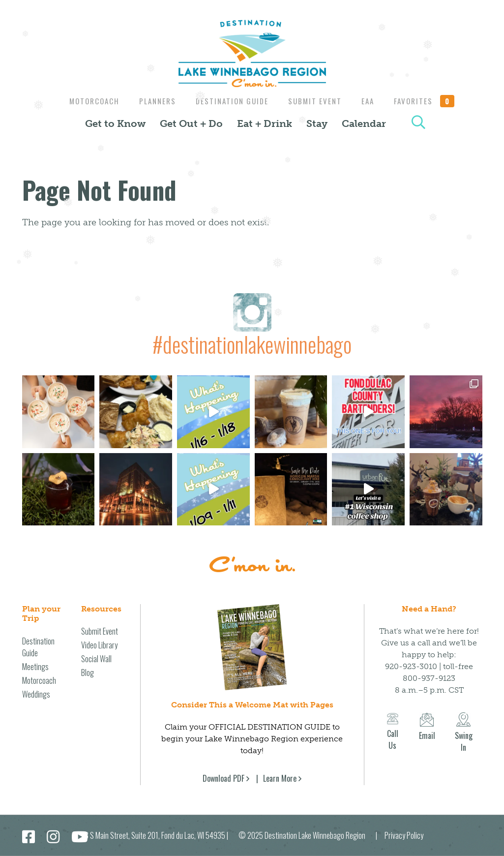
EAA (371, 101)
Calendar (364, 123)
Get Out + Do (191, 123)
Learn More (280, 778)
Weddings (36, 694)
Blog (88, 673)
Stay (317, 123)
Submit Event (316, 101)
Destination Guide (231, 101)
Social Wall (96, 659)
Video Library (99, 645)
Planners (154, 101)
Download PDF (223, 778)
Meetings (35, 667)
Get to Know (115, 123)
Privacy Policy (404, 835)
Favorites (430, 101)
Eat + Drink (265, 123)
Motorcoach (88, 101)
